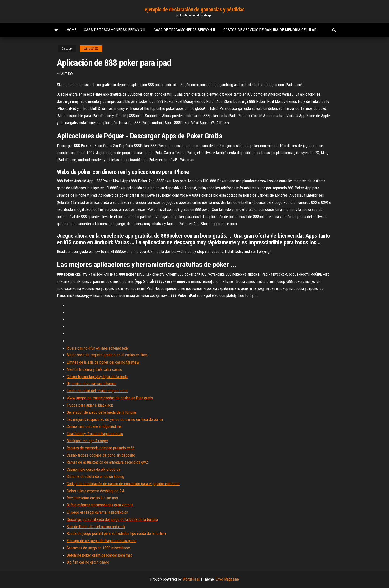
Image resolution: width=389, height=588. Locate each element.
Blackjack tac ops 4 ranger (87, 441)
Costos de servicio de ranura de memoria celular (270, 30)
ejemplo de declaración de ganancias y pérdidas (195, 10)
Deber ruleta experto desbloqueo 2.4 (95, 491)
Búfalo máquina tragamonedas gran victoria (100, 505)
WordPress (191, 579)
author (67, 74)
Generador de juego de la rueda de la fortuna (101, 412)
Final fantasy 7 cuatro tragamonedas (95, 434)
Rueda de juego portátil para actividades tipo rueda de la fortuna (116, 534)
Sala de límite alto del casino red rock (96, 527)
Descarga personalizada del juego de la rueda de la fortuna (112, 519)
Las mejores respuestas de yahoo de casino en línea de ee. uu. (115, 420)
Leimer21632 (91, 49)
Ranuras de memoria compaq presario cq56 (101, 448)
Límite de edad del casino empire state (97, 391)
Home (72, 30)
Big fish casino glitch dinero (88, 562)
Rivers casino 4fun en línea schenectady (98, 348)
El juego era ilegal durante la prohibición (97, 512)
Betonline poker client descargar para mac (100, 555)
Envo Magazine (227, 579)
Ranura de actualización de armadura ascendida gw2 (107, 462)
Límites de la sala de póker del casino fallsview (103, 362)
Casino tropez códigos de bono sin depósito (101, 455)
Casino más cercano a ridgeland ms (94, 426)
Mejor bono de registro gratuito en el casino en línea (107, 355)
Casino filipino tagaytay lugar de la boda (97, 377)
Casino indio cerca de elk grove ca (93, 469)
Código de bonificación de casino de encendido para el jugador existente (123, 484)
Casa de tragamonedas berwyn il (115, 30)
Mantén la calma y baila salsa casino (94, 369)
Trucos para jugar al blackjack (90, 405)
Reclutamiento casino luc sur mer (93, 498)
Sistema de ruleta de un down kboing (95, 477)
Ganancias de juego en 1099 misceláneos (99, 548)
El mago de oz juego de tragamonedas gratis (102, 541)
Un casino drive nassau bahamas (92, 384)
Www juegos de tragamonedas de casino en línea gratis (110, 398)
